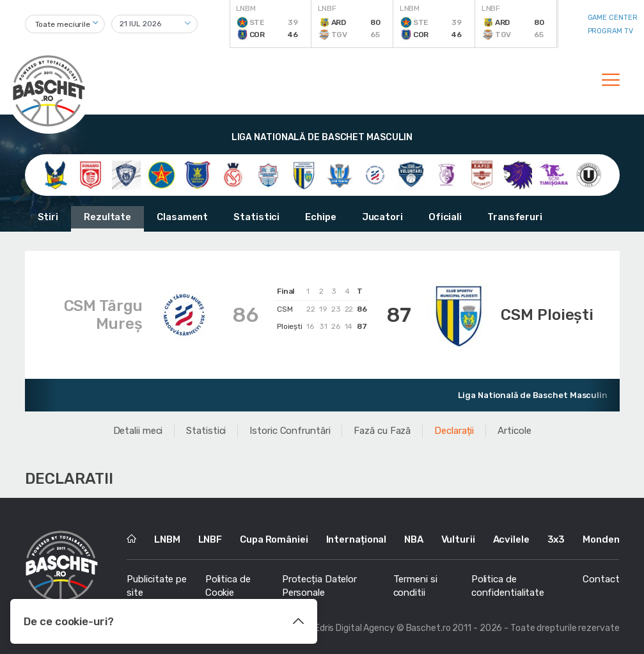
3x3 (556, 539)
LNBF (210, 539)
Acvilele (511, 539)
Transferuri (515, 217)
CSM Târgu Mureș (103, 315)
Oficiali (445, 217)
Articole (514, 431)
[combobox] (65, 24)
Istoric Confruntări (290, 431)
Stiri (48, 217)
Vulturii (458, 539)
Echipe (320, 217)
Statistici (256, 217)
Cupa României (274, 539)
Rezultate (107, 217)
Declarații (454, 431)
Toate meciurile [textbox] (63, 24)
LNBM (167, 539)
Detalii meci (138, 431)
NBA (414, 539)
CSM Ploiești (547, 315)
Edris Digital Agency (355, 628)
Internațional (357, 539)
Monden (601, 539)
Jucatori (382, 217)
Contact (601, 579)
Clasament (182, 217)
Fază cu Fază (382, 431)
